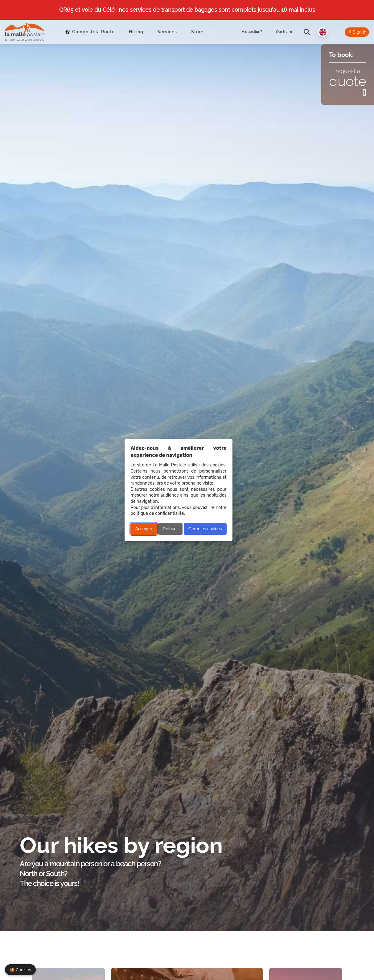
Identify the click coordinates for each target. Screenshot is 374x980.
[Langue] (323, 32)
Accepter (144, 529)
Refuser (170, 529)
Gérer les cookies (205, 529)
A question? (252, 32)
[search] (307, 32)
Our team (284, 32)
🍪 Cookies (20, 970)
